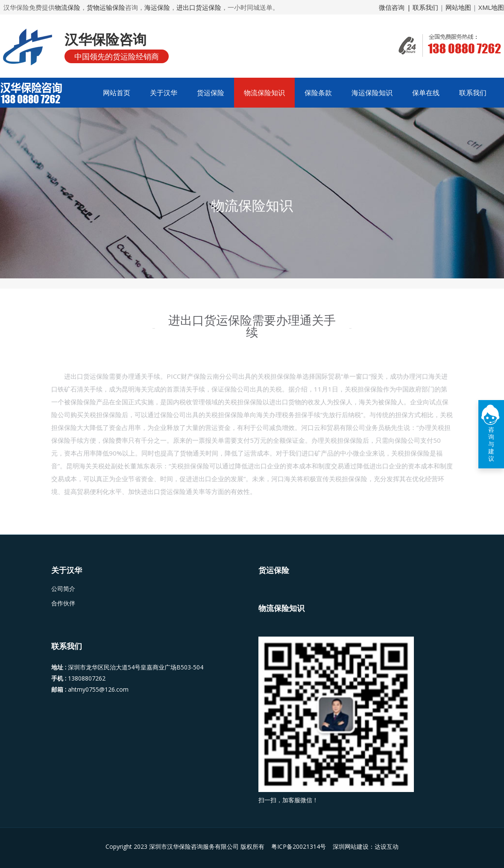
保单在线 (426, 93)
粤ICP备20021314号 (299, 846)
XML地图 (491, 7)
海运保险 (157, 7)
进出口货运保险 (199, 7)
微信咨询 (392, 7)
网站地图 (458, 7)
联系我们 (473, 93)
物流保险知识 (264, 93)
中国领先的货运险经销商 (117, 56)
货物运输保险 (106, 7)
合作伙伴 (63, 603)
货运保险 (211, 93)
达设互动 (387, 846)
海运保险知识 (372, 93)
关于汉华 (164, 93)
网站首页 (117, 93)
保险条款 (318, 93)
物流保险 (67, 7)
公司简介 (63, 589)
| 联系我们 (423, 7)
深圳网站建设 (351, 846)
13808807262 (87, 678)
